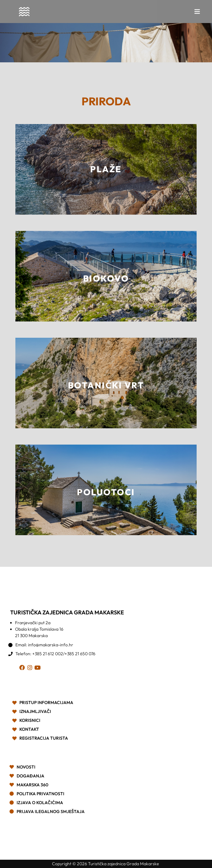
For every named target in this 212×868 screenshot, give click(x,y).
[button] (197, 12)
